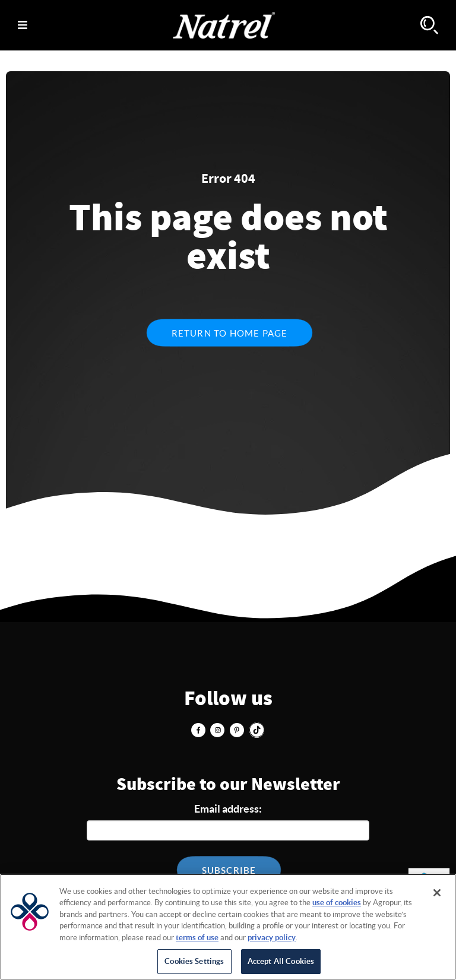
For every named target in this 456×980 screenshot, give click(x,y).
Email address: (228, 809)
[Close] (437, 893)
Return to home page (230, 333)
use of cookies (337, 903)
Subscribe (229, 870)
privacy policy (272, 938)
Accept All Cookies (281, 961)
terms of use (197, 938)
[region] (228, 927)
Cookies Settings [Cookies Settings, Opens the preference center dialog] (194, 961)
